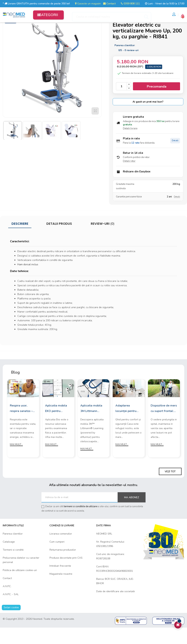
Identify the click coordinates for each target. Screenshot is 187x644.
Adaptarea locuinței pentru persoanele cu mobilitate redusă (127, 425)
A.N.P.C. (7, 602)
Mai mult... (16, 461)
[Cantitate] (121, 103)
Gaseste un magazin (88, 4)
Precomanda (157, 103)
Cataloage (9, 558)
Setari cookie (11, 624)
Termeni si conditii (13, 566)
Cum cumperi (57, 558)
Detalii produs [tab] (59, 240)
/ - (128, 67)
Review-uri (102, 240)
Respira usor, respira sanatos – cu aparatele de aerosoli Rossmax (22, 425)
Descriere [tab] (20, 240)
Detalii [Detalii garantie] (177, 213)
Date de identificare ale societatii (116, 608)
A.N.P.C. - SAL (11, 611)
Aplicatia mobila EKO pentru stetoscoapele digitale (56, 425)
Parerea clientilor (13, 550)
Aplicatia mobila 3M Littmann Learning (91, 425)
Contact (109, 4)
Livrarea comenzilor (61, 550)
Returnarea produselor (63, 566)
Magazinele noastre (61, 590)
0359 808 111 (130, 4)
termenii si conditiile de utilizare (81, 523)
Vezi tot (170, 488)
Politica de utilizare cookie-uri (20, 586)
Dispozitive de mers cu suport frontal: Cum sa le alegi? (164, 425)
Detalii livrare (130, 145)
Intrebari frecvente (60, 582)
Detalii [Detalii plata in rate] (175, 157)
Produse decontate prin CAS (66, 574)
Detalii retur (129, 178)
